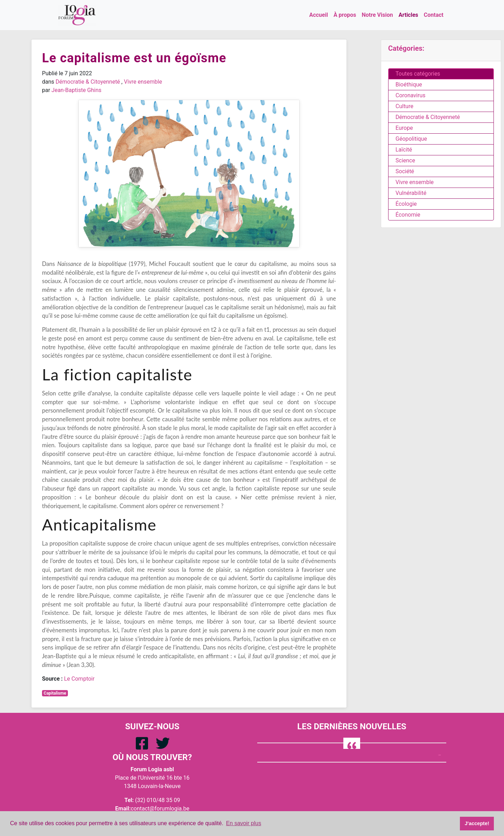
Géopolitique (411, 139)
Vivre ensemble (143, 82)
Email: (123, 809)
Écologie (406, 204)
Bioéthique (409, 85)
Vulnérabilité (411, 193)
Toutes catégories (418, 74)
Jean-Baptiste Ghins (76, 90)
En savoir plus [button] (244, 823)
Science (405, 160)
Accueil (318, 15)
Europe (404, 128)
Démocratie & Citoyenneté (88, 82)
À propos (345, 15)
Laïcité (404, 150)
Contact (434, 15)
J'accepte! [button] (477, 823)
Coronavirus (411, 95)
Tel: (129, 800)
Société (405, 171)
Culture (404, 106)
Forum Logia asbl (152, 769)
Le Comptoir (79, 679)
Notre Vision (377, 15)
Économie (408, 215)
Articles (408, 15)
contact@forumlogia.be (160, 809)
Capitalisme (55, 693)
